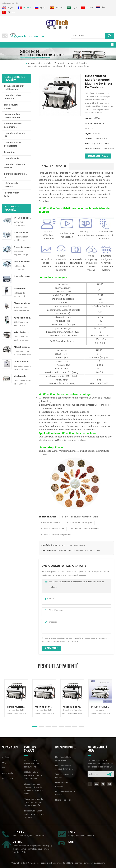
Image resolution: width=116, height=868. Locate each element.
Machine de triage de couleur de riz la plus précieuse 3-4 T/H (22, 376)
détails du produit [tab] (54, 166)
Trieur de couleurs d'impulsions (56, 535)
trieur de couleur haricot (66, 176)
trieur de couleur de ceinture (14, 166)
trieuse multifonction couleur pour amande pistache (17, 707)
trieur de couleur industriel (13, 97)
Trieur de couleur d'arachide (85, 529)
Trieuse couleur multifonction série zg (101, 707)
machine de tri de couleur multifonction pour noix (45, 707)
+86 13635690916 (20, 836)
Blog (4, 763)
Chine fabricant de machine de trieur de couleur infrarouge (22, 303)
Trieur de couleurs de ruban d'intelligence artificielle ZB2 (22, 247)
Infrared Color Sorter (11, 194)
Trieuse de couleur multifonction (71, 63)
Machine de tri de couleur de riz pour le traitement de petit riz (22, 289)
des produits (45, 63)
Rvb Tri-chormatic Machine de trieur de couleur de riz (22, 333)
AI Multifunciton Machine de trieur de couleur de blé (22, 347)
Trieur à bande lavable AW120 (22, 218)
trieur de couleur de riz (14, 176)
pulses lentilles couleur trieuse (12, 116)
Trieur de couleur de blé (53, 529)
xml (4, 768)
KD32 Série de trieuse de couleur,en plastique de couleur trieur (22, 318)
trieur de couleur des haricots (13, 144)
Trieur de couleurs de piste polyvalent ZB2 (22, 262)
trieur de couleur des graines (13, 125)
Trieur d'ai (9, 152)
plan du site (7, 778)
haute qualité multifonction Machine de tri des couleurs (76, 551)
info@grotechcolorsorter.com (27, 37)
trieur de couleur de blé (14, 135)
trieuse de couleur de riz (90, 173)
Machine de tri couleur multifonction (69, 545)
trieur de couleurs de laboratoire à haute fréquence (22, 362)
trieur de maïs (11, 158)
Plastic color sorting (64, 800)
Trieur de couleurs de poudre (22, 276)
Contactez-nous (98, 156)
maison (30, 63)
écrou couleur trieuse (11, 106)
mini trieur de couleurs (11, 185)
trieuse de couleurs (50, 523)
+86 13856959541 (37, 836)
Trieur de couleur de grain (80, 523)
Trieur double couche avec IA (22, 233)
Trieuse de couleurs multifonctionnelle (80, 517)
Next (4, 720)
